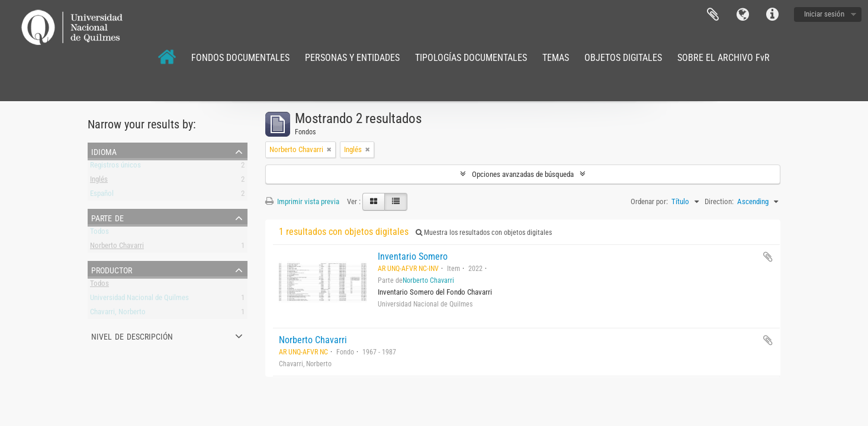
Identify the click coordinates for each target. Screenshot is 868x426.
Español (102, 196)
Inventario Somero (413, 256)
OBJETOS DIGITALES (623, 58)
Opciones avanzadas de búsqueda (523, 174)
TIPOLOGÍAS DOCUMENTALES (471, 58)
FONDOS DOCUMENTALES (240, 58)
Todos (99, 233)
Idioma (742, 15)
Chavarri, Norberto (118, 314)
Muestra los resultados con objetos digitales (484, 233)
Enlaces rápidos (772, 15)
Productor (112, 269)
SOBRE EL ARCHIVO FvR (724, 58)
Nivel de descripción (132, 335)
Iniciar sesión (824, 14)
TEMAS (556, 58)
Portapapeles (713, 15)
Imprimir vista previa (302, 201)
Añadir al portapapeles (768, 257)
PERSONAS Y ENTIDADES (352, 58)
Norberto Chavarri (117, 248)
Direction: (719, 201)
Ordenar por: (649, 201)
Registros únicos (115, 167)
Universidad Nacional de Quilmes (139, 300)
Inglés (99, 181)
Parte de (107, 217)
